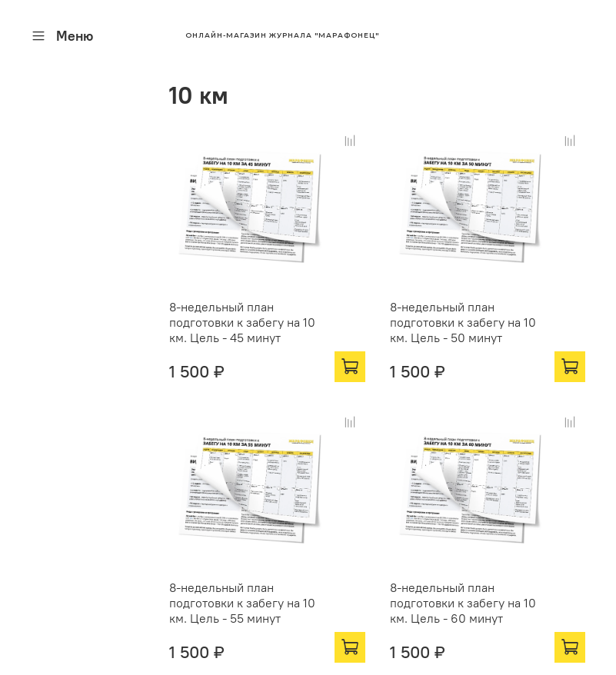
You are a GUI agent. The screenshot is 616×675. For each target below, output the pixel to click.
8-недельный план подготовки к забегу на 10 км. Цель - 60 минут (463, 603)
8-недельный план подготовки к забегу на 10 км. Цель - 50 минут (463, 322)
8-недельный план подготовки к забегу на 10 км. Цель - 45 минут (242, 322)
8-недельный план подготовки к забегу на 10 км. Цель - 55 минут (242, 603)
